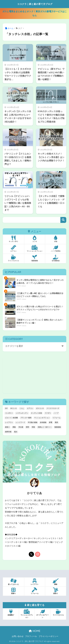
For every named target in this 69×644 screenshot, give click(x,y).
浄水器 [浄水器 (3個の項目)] (21, 427)
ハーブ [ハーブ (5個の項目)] (56, 413)
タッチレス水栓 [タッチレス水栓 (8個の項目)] (36, 413)
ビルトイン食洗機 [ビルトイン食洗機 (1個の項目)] (11, 418)
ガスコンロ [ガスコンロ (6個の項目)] (40, 408)
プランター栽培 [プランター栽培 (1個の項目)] (26, 418)
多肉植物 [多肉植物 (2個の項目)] (43, 422)
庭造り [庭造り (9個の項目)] (7, 427)
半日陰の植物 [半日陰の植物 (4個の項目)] (33, 422)
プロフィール (31, 636)
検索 (63, 220)
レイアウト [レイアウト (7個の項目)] (9, 422)
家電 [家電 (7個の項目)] (51, 422)
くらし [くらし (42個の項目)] (22, 408)
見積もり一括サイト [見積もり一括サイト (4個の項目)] (45, 427)
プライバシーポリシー (48, 636)
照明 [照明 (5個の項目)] (27, 427)
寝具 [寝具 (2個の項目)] (56, 422)
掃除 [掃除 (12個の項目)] (14, 427)
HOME (35, 631)
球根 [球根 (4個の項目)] (33, 427)
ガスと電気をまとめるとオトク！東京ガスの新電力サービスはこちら (35, 14)
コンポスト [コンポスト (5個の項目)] (9, 413)
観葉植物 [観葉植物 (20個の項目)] (58, 427)
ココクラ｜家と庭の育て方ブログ (35, 4)
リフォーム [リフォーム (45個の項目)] (56, 418)
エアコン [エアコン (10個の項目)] (30, 408)
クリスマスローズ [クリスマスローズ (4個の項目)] (53, 408)
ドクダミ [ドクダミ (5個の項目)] (48, 413)
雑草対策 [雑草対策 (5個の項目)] (8, 432)
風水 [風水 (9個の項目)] (16, 432)
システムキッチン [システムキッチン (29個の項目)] (22, 413)
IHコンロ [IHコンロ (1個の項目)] (14, 408)
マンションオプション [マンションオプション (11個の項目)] (42, 418)
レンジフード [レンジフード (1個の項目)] (20, 422)
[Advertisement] (34, 375)
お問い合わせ (18, 636)
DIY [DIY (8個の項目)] (6, 408)
